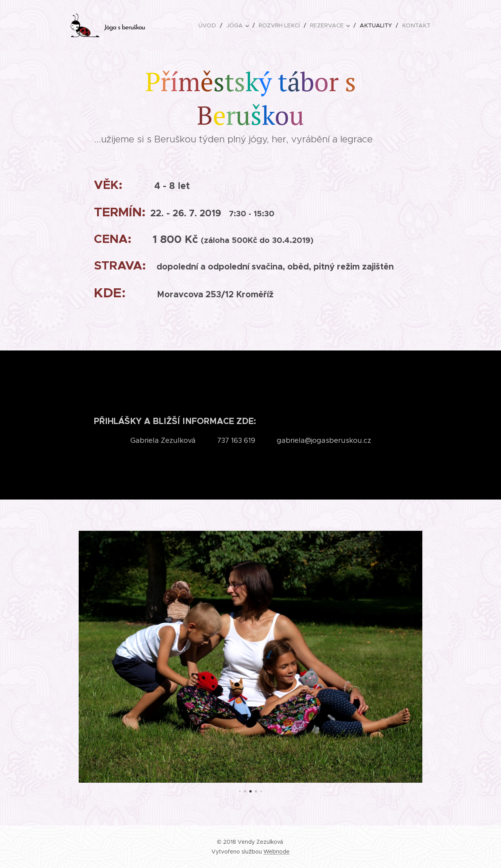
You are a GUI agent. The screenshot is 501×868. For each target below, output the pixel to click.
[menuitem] (214, 25)
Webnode (277, 852)
